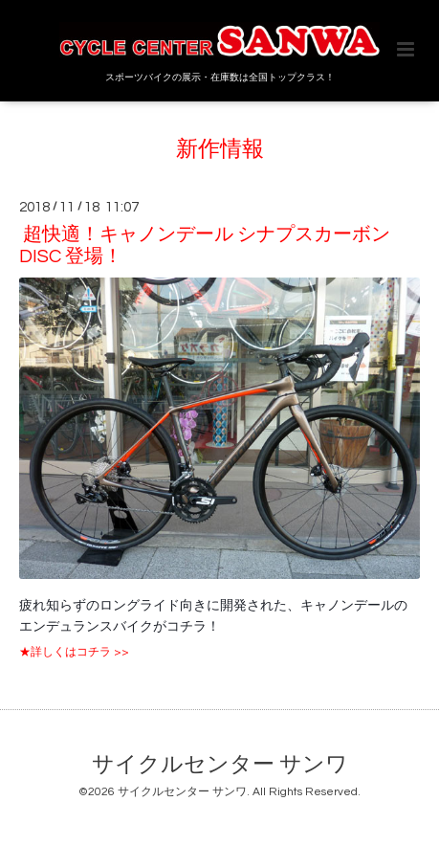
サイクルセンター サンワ (220, 765)
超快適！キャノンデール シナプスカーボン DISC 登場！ (205, 245)
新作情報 (220, 150)
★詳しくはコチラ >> (74, 652)
